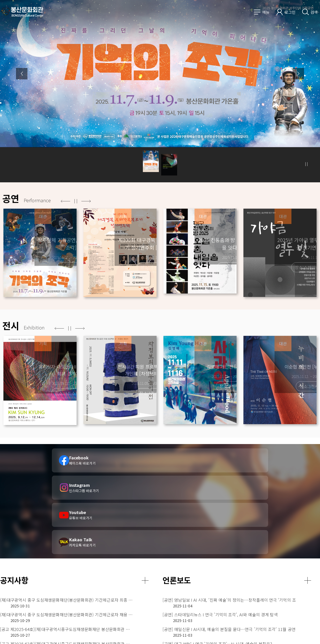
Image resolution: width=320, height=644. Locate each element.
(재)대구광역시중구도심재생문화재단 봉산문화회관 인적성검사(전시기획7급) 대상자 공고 (56, 574)
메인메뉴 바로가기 (0, 0)
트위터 (313, 635)
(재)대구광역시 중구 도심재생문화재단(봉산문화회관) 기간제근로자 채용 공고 (56, 556)
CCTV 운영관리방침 (236, 625)
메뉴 (266, 12)
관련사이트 (289, 607)
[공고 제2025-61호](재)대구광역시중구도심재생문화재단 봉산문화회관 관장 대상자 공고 (56, 565)
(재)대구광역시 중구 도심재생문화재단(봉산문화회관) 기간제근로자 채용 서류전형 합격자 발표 (56, 529)
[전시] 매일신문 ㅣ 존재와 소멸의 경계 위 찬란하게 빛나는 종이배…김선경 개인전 (219, 574)
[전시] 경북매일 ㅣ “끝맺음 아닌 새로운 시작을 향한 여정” (213, 565)
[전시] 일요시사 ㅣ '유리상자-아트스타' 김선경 (203, 556)
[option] (160, 91)
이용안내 (228, 612)
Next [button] (298, 74)
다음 (86, 201)
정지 (306, 164)
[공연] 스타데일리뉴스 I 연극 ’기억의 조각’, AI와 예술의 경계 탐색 (219, 529)
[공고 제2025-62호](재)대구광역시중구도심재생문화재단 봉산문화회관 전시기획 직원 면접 (56, 547)
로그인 (290, 12)
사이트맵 (228, 632)
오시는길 (282, 635)
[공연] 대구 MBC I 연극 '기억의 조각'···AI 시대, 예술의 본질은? (217, 547)
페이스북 (292, 635)
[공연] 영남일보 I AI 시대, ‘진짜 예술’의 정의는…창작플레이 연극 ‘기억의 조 (219, 520)
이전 (65, 201)
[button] (151, 164)
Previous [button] (22, 74)
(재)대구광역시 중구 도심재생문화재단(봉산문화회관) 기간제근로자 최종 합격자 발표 (56, 520)
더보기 (145, 500)
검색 (314, 12)
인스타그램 (303, 635)
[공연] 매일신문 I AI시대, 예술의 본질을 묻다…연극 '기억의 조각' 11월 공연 (219, 538)
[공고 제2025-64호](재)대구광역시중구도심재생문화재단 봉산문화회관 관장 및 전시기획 (56, 538)
